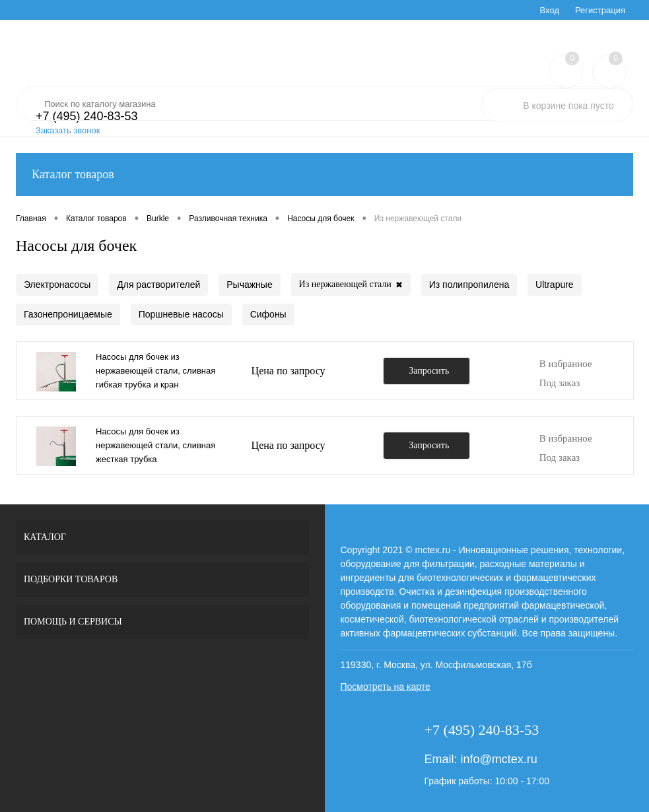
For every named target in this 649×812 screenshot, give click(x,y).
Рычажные (249, 285)
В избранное (566, 364)
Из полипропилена (469, 285)
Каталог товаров (324, 175)
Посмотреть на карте (386, 687)
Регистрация (600, 10)
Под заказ (560, 383)
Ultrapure (555, 285)
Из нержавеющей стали (351, 285)
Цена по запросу (289, 371)
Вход (550, 10)
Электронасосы (57, 285)
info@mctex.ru (498, 759)
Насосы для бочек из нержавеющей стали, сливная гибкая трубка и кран (155, 371)
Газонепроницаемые (68, 314)
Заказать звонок (68, 130)
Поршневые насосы (181, 314)
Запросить (429, 371)
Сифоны (268, 314)
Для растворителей (158, 285)
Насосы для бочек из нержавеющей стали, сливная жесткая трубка (155, 445)
